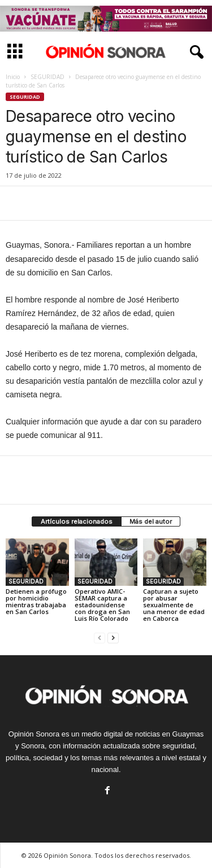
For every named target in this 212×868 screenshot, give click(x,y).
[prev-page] (99, 637)
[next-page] (113, 637)
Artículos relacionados (77, 521)
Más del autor (151, 521)
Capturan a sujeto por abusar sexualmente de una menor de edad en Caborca (174, 605)
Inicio (13, 77)
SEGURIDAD (47, 77)
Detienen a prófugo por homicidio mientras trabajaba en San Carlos (36, 601)
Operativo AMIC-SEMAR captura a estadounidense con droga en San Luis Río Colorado (102, 605)
